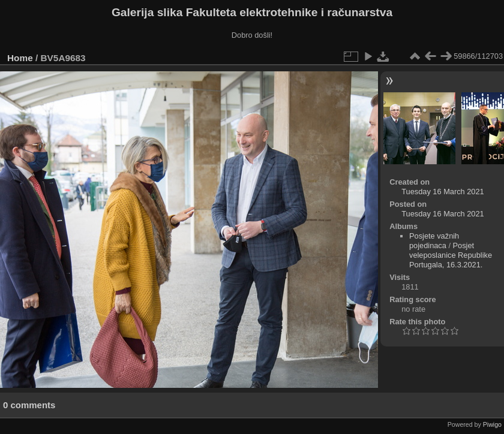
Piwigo (492, 424)
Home (20, 58)
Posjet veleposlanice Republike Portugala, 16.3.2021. (451, 255)
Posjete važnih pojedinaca (434, 241)
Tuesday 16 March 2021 (443, 192)
